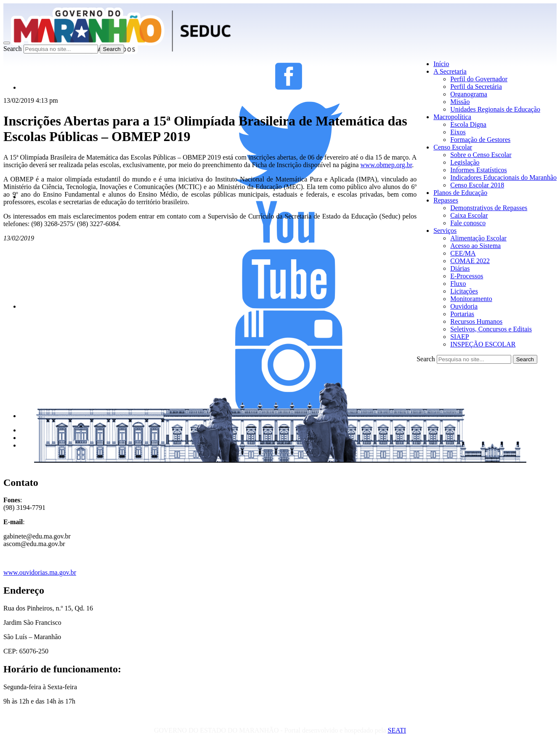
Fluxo (458, 284)
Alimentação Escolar (478, 238)
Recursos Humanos (476, 321)
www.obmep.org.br (386, 165)
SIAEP (459, 337)
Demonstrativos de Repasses (489, 208)
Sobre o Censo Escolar (481, 155)
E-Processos (467, 276)
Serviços (445, 231)
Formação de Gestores (480, 140)
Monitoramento (471, 299)
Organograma (469, 94)
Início (441, 64)
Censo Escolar (453, 147)
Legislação (465, 162)
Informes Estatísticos (479, 170)
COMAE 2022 (470, 261)
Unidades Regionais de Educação (495, 109)
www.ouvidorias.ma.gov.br (40, 572)
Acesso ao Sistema (475, 246)
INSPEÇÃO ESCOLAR (483, 344)
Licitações (464, 291)
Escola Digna (468, 124)
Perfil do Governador (479, 79)
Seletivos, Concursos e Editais (491, 329)
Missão (460, 102)
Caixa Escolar (469, 215)
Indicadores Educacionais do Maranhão (503, 177)
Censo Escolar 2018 (477, 185)
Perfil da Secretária (476, 87)
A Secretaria (450, 71)
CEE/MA (463, 253)
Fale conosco (468, 223)
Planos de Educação (460, 193)
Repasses (446, 200)
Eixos (458, 132)
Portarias (462, 314)
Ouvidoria (464, 306)
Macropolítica (452, 117)
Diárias (460, 268)
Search (13, 49)
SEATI (397, 730)
